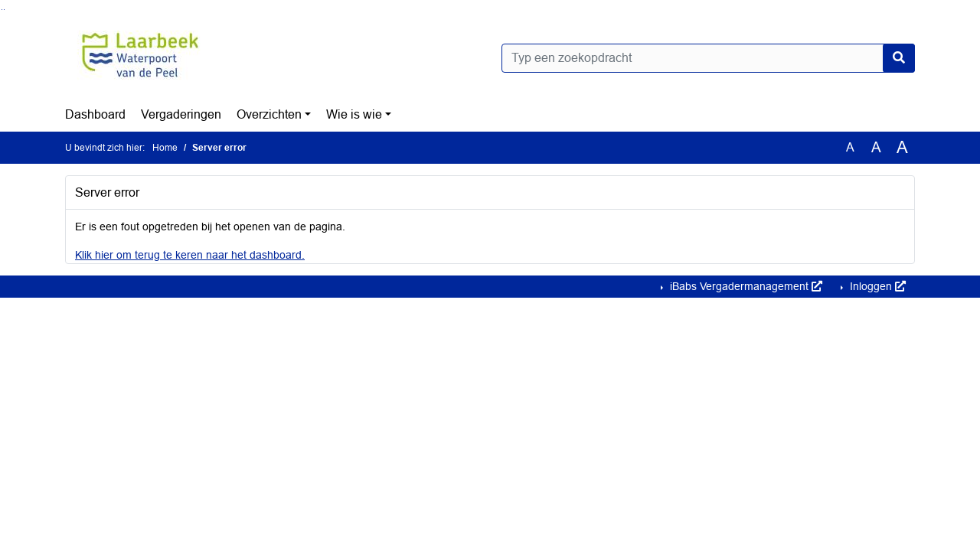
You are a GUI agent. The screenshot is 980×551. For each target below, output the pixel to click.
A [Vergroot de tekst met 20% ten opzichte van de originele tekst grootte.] (876, 147)
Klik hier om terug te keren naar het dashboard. (190, 255)
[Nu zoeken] (899, 58)
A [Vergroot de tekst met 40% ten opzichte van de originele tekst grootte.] (902, 148)
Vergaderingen (181, 114)
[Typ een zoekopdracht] (708, 58)
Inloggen (876, 286)
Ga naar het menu (4, 10)
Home (165, 148)
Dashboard (95, 114)
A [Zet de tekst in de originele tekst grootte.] (850, 147)
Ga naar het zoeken (2, 10)
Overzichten (269, 114)
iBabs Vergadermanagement (745, 286)
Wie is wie (354, 114)
